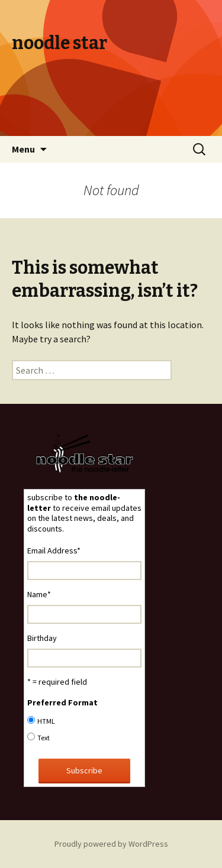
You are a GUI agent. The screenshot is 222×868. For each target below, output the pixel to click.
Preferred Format (62, 702)
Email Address (54, 550)
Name (39, 594)
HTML (46, 721)
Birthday (42, 638)
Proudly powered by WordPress (111, 844)
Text (44, 738)
